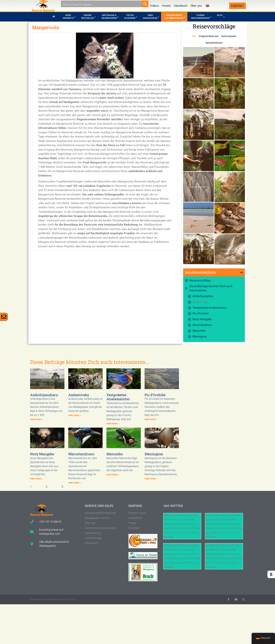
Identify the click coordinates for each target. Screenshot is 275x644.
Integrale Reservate (209, 36)
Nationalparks (229, 36)
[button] (242, 273)
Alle (194, 36)
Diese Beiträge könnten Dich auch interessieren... (211, 288)
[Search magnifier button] (145, 4)
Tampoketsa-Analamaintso (210, 308)
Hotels (166, 6)
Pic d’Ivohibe (201, 313)
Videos (154, 6)
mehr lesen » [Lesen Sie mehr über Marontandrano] (75, 483)
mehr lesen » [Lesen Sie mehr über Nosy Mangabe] (37, 479)
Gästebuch (181, 6)
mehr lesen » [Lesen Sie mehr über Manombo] (113, 475)
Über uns (196, 6)
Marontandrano (202, 325)
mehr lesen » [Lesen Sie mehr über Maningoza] (151, 479)
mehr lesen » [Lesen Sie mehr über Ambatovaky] (75, 415)
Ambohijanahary (203, 296)
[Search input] (102, 4)
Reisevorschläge (200, 280)
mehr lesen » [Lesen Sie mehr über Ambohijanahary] (37, 419)
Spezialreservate (214, 43)
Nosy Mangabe (202, 319)
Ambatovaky (200, 302)
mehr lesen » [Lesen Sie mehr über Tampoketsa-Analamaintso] (113, 424)
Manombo (199, 331)
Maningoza (200, 336)
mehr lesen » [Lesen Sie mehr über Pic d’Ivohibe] (151, 419)
